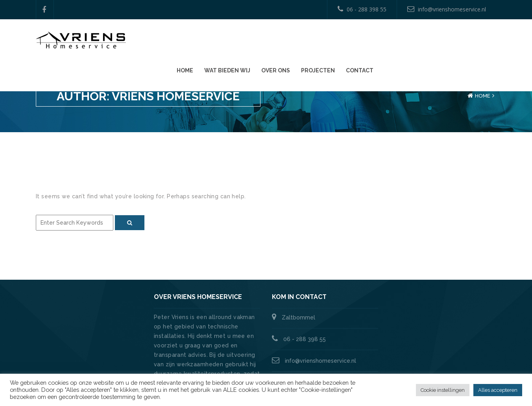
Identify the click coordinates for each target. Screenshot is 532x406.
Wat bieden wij (345, 40)
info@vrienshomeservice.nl (447, 9)
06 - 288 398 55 (362, 9)
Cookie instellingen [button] (443, 390)
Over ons (394, 40)
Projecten (436, 40)
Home (303, 40)
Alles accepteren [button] (498, 390)
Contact (478, 40)
